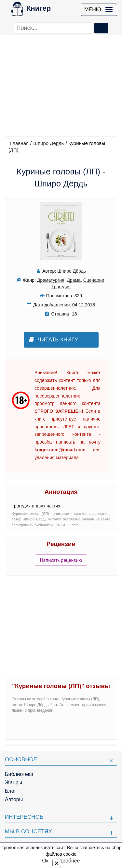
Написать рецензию (61, 560)
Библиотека (19, 774)
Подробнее (67, 861)
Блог (11, 791)
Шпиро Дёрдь (48, 143)
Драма (74, 280)
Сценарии (94, 280)
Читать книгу (54, 340)
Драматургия (51, 280)
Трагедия (61, 287)
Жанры (14, 783)
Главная (19, 143)
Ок (45, 861)
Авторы (14, 799)
